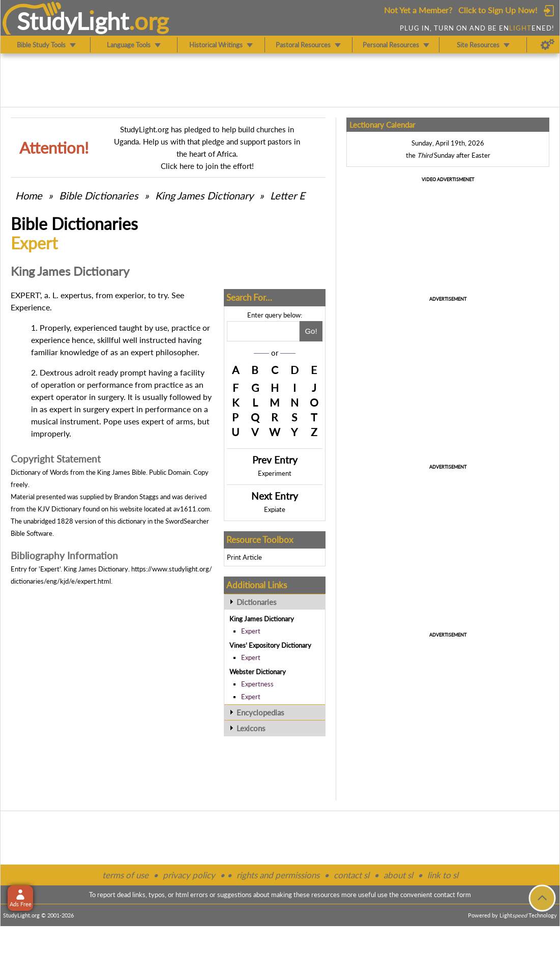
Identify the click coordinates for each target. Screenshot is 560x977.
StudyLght (73, 21)
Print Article (244, 557)
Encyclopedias (260, 712)
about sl (398, 875)
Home (29, 195)
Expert (251, 631)
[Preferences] (548, 45)
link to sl (443, 875)
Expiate (275, 509)
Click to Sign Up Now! (498, 10)
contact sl (351, 875)
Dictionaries (257, 602)
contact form (452, 895)
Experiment (275, 473)
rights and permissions (278, 875)
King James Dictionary (204, 195)
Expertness (257, 684)
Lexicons (251, 728)
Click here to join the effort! (207, 166)
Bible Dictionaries (99, 195)
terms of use (125, 875)
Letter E (288, 195)
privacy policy (189, 875)
